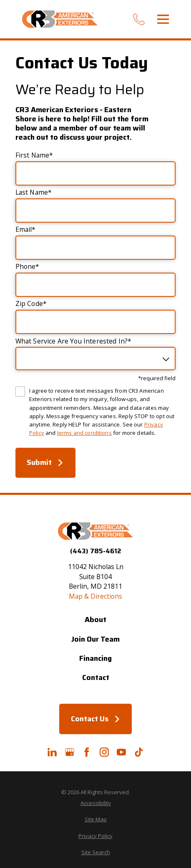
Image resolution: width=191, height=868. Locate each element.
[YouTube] (121, 752)
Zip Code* (31, 304)
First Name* (34, 156)
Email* (26, 230)
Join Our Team (95, 639)
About (95, 620)
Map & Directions (95, 596)
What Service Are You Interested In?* (74, 341)
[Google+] (70, 752)
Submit (45, 462)
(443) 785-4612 (95, 551)
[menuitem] (95, 803)
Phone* (28, 267)
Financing (95, 658)
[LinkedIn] (52, 752)
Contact (96, 677)
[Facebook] (87, 752)
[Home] (60, 19)
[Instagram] (104, 752)
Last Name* (34, 193)
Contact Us (96, 719)
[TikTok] (139, 752)
